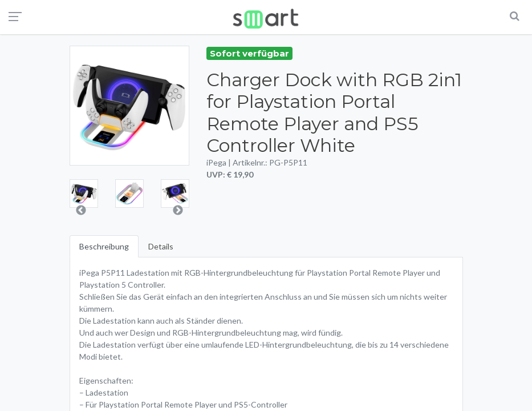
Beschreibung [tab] (104, 246)
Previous (81, 211)
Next (178, 211)
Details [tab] (161, 246)
